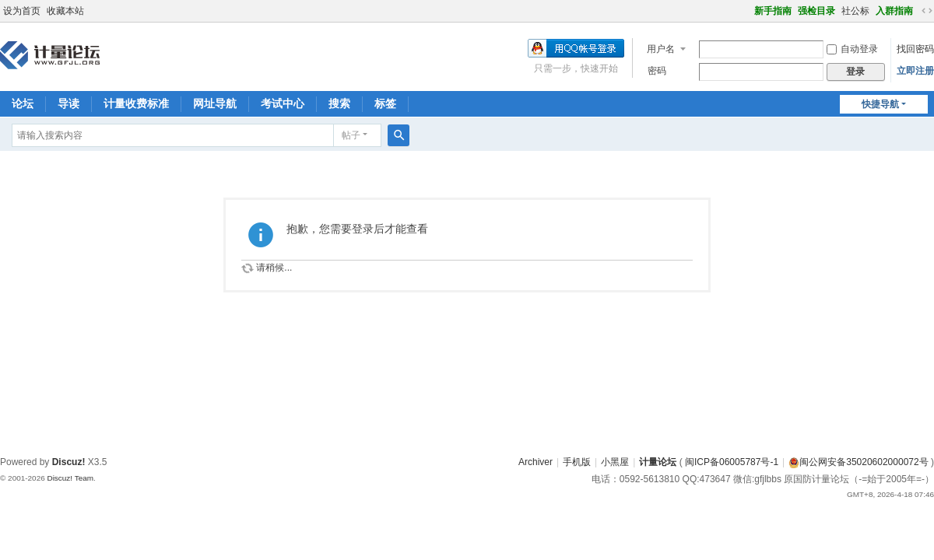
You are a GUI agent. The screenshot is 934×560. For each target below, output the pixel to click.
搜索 (339, 103)
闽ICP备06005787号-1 (732, 462)
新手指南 (773, 11)
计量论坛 (658, 462)
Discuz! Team (70, 478)
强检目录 (816, 11)
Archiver (535, 462)
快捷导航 (880, 104)
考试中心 (283, 103)
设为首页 (22, 11)
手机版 (577, 462)
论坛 (23, 103)
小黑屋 (615, 462)
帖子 (351, 135)
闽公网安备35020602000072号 (858, 462)
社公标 (855, 11)
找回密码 (915, 49)
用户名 (661, 49)
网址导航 (215, 103)
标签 (385, 103)
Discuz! (69, 462)
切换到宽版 (927, 11)
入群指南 (894, 11)
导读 (68, 103)
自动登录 (852, 49)
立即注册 (915, 71)
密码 (657, 71)
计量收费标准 (136, 103)
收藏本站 (65, 11)
